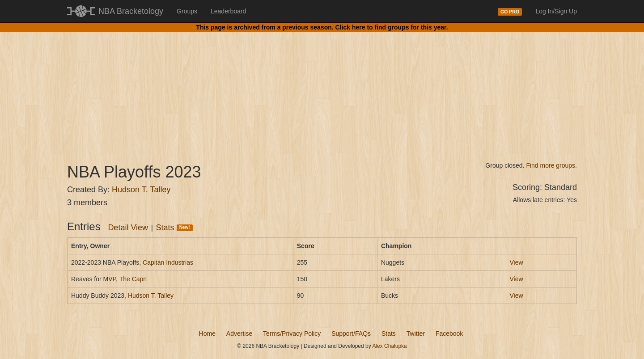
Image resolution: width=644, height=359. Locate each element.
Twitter (416, 334)
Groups (187, 11)
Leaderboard (228, 11)
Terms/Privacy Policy (292, 334)
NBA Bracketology (131, 11)
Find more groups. (551, 165)
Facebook (449, 334)
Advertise (239, 334)
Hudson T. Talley (141, 190)
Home (207, 334)
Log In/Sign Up (556, 11)
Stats (174, 228)
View (517, 262)
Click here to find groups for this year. (392, 27)
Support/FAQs (351, 334)
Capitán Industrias (168, 262)
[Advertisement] (322, 89)
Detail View (128, 228)
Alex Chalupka (389, 346)
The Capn (133, 279)
